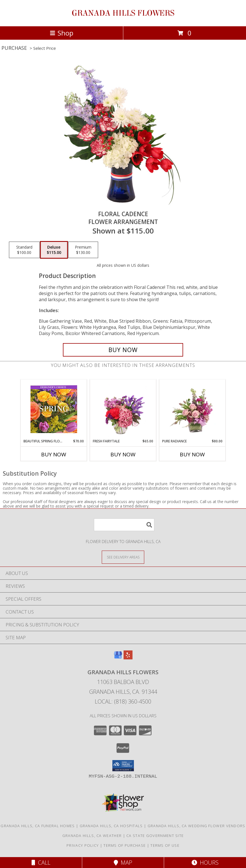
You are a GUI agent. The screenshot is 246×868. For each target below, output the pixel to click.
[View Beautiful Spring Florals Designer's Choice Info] (54, 409)
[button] (123, 766)
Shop (61, 33)
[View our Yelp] (128, 658)
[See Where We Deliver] (123, 557)
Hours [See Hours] (205, 863)
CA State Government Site (155, 836)
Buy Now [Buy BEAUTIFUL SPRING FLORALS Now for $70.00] (54, 454)
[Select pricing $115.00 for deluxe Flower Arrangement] (54, 250)
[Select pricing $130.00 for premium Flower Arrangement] (83, 250)
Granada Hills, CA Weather (92, 836)
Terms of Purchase (125, 845)
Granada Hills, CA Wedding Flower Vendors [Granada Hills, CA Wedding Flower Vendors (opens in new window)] (197, 826)
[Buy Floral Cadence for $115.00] (123, 350)
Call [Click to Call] (41, 863)
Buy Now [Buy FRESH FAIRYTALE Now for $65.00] (123, 454)
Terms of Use (165, 845)
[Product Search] (124, 525)
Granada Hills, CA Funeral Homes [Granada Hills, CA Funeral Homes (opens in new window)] (38, 826)
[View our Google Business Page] (118, 658)
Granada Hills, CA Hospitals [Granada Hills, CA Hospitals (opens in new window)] (111, 826)
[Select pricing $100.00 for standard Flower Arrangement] (24, 250)
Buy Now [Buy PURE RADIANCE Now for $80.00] (192, 454)
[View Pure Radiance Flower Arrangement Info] (192, 409)
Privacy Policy (83, 845)
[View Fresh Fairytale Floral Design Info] (123, 409)
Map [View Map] (123, 863)
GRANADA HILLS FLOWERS (123, 13)
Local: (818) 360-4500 (123, 701)
